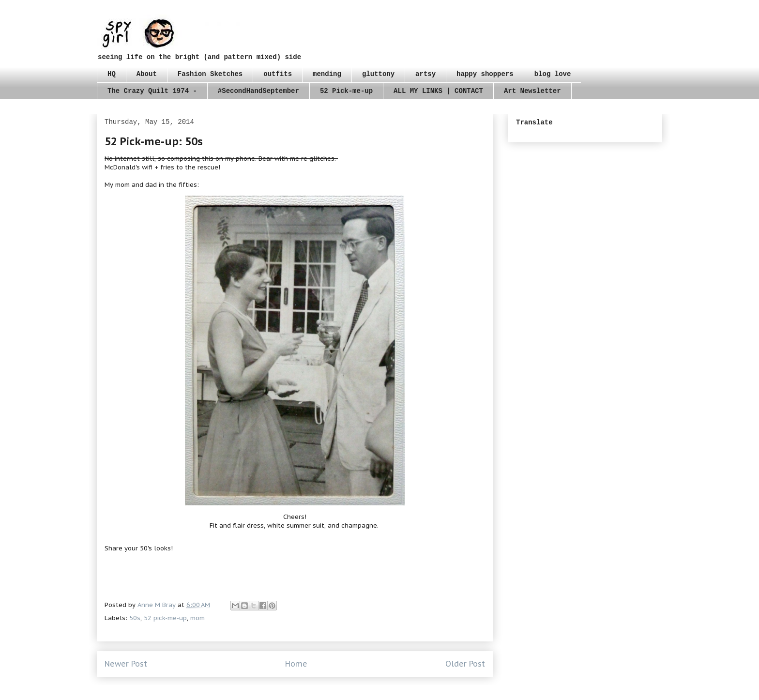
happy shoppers (485, 74)
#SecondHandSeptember (258, 91)
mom (197, 618)
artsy (425, 74)
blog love (553, 74)
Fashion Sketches (210, 74)
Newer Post (126, 664)
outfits (278, 74)
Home (296, 664)
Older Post (465, 664)
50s (135, 618)
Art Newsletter (532, 91)
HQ (112, 74)
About (147, 74)
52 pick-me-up (165, 618)
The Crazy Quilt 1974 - (152, 91)
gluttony (378, 74)
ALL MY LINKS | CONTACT (438, 91)
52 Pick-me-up (346, 91)
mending (327, 74)
